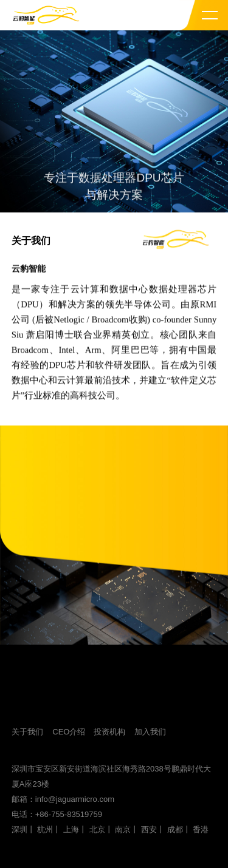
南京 (123, 829)
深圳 (19, 829)
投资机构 (109, 732)
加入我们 (150, 732)
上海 (71, 829)
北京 (97, 829)
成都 (175, 829)
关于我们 (27, 732)
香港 (201, 829)
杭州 (45, 829)
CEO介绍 (69, 732)
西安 (149, 829)
